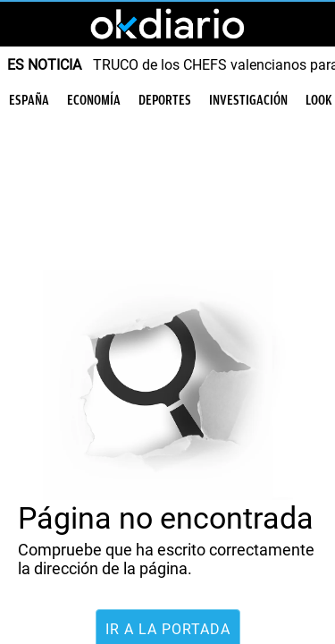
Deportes (165, 100)
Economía (94, 100)
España (29, 100)
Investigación (248, 100)
